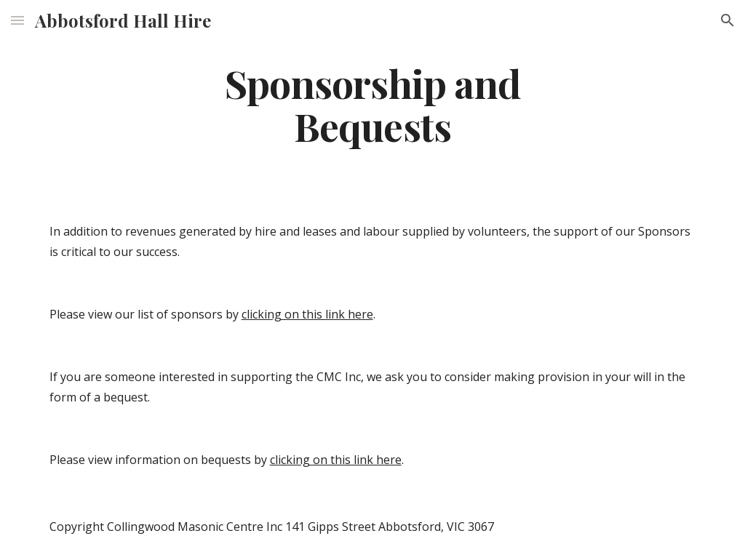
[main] (372, 104)
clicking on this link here (307, 314)
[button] (17, 20)
